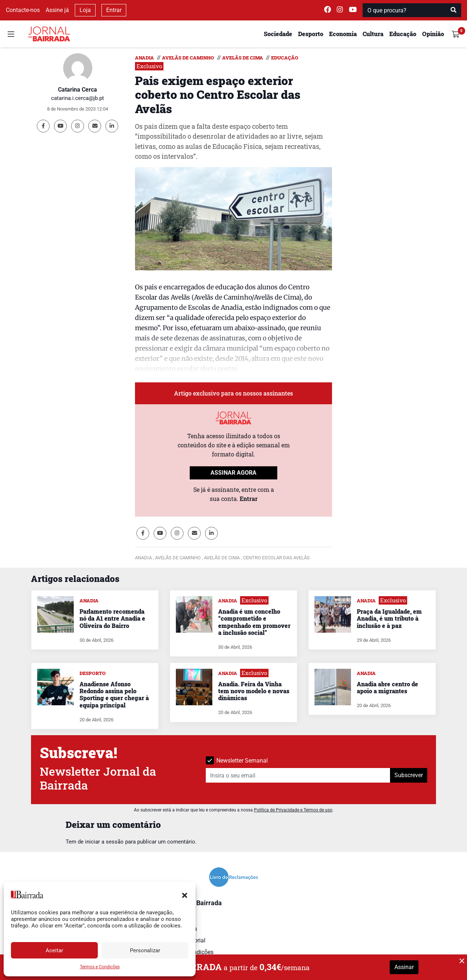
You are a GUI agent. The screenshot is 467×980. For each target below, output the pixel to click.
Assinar (404, 967)
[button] (185, 895)
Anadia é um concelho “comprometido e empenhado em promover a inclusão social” (254, 622)
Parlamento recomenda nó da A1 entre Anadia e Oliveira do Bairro (112, 618)
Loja (85, 10)
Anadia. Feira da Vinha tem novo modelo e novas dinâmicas (254, 691)
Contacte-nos (23, 10)
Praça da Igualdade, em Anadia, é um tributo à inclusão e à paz (389, 618)
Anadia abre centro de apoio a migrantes (387, 687)
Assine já (57, 10)
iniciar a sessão (104, 842)
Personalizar (145, 950)
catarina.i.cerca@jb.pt (78, 98)
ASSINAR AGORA (233, 473)
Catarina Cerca (78, 90)
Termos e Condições (100, 967)
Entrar (114, 10)
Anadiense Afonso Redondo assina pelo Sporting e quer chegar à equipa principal (114, 695)
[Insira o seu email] (298, 775)
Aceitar (54, 950)
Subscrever (409, 775)
